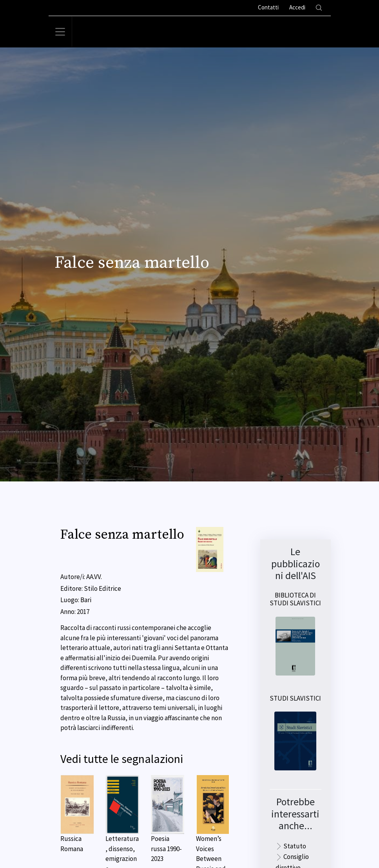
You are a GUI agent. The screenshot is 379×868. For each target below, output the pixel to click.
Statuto (295, 846)
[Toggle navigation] (60, 32)
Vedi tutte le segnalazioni (122, 759)
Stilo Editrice (102, 588)
